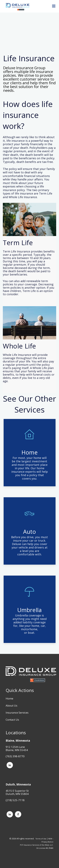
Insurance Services (17, 713)
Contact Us (12, 720)
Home (9, 698)
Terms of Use (41, 839)
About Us (11, 706)
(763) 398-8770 (15, 756)
